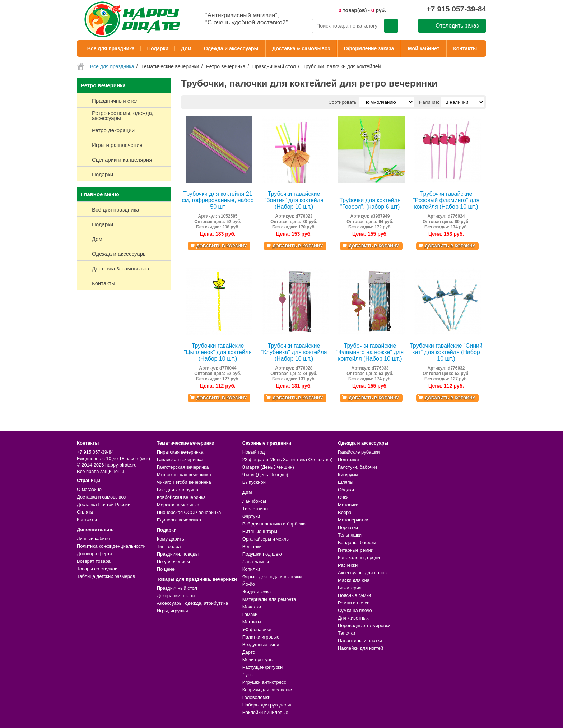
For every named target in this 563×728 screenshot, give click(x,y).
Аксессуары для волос (362, 573)
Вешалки (252, 546)
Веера (345, 512)
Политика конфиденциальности (111, 546)
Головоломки (257, 697)
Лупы (248, 675)
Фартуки (251, 516)
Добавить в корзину (222, 246)
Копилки (251, 569)
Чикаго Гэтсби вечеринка (184, 482)
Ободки (346, 490)
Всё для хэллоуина (178, 490)
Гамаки (250, 614)
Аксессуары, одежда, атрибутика (192, 603)
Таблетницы (255, 509)
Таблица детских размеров (106, 576)
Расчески (348, 565)
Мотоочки (348, 505)
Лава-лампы (256, 562)
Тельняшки (350, 535)
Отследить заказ (457, 26)
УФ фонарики (257, 629)
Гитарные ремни (356, 550)
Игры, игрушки (173, 611)
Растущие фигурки (263, 667)
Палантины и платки (360, 641)
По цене (166, 569)
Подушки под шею (262, 554)
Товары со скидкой (97, 569)
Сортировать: (343, 102)
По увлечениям (173, 562)
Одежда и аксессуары (231, 48)
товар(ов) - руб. (362, 10)
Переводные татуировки (364, 625)
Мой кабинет (424, 48)
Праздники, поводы (178, 554)
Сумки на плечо (355, 610)
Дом (186, 48)
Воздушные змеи (261, 644)
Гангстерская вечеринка (183, 467)
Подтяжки (348, 460)
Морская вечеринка (178, 505)
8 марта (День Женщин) (268, 467)
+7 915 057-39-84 (456, 9)
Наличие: (429, 102)
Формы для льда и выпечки (272, 577)
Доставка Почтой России (104, 504)
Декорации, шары (176, 596)
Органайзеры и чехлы (266, 539)
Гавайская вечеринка (180, 460)
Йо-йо (249, 584)
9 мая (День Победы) (265, 475)
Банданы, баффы (357, 542)
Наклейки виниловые (265, 712)
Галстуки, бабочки (357, 467)
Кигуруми (348, 475)
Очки (343, 497)
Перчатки (348, 527)
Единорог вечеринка (179, 520)
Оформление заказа (369, 48)
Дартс (249, 652)
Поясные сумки (354, 595)
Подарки (158, 48)
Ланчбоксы (254, 501)
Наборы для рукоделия (267, 705)
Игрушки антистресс (264, 682)
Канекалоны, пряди (359, 558)
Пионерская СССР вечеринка (189, 512)
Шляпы (346, 482)
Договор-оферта (95, 554)
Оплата (85, 512)
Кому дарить (171, 539)
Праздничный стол (177, 588)
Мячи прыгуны (258, 660)
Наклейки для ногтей (360, 648)
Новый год (254, 452)
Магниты (252, 622)
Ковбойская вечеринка (181, 497)
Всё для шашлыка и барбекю (274, 524)
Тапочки (346, 633)
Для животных (353, 618)
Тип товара (169, 546)
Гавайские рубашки (359, 452)
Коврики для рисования (268, 690)
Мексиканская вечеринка (184, 475)
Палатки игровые (261, 637)
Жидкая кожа (257, 592)
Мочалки (252, 607)
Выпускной (254, 482)
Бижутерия (350, 588)
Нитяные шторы (260, 531)
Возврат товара (94, 561)
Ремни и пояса (354, 603)
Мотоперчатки (353, 520)
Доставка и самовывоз (101, 497)
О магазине (89, 489)
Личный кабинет (94, 539)
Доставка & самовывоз (301, 48)
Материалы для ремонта (269, 599)
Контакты (465, 48)
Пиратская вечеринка (180, 452)
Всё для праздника (111, 48)
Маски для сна (354, 580)
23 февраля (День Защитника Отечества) (287, 460)
